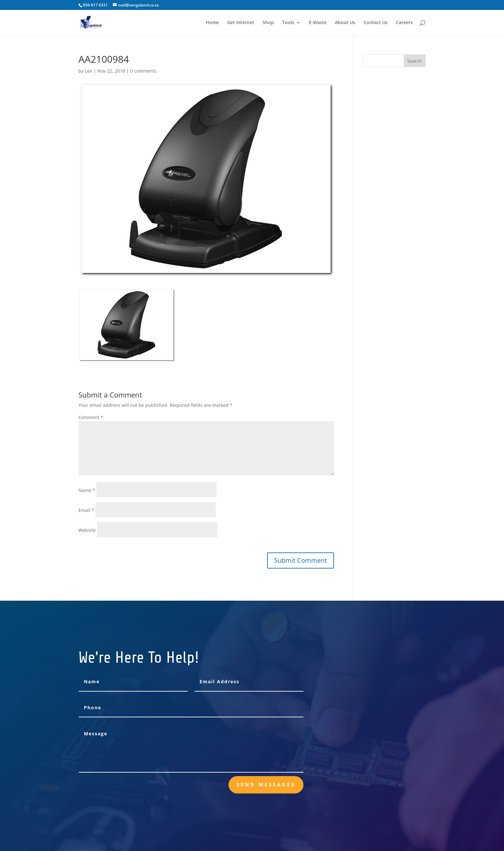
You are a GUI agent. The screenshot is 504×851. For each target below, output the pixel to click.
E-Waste (318, 23)
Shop (268, 23)
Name (87, 490)
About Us (345, 23)
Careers (404, 23)
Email (86, 510)
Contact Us (376, 23)
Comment (91, 417)
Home (212, 23)
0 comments (143, 71)
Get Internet (241, 23)
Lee (89, 71)
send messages (266, 784)
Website (87, 530)
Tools (288, 23)
